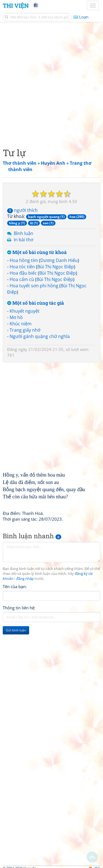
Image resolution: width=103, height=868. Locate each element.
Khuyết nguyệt (25, 311)
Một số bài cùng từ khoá (37, 252)
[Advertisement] (51, 83)
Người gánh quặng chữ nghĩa (40, 336)
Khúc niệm (21, 324)
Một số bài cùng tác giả (36, 303)
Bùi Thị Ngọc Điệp (56, 267)
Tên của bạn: (15, 586)
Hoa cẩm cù (22, 279)
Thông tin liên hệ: (19, 608)
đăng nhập (25, 579)
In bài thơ (23, 240)
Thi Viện (16, 6)
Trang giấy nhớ (25, 330)
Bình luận (23, 233)
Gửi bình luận (16, 630)
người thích (22, 210)
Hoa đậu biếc (23, 273)
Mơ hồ (16, 317)
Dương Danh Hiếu (59, 260)
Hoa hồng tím (24, 260)
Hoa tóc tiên (22, 267)
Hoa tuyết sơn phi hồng (34, 286)
